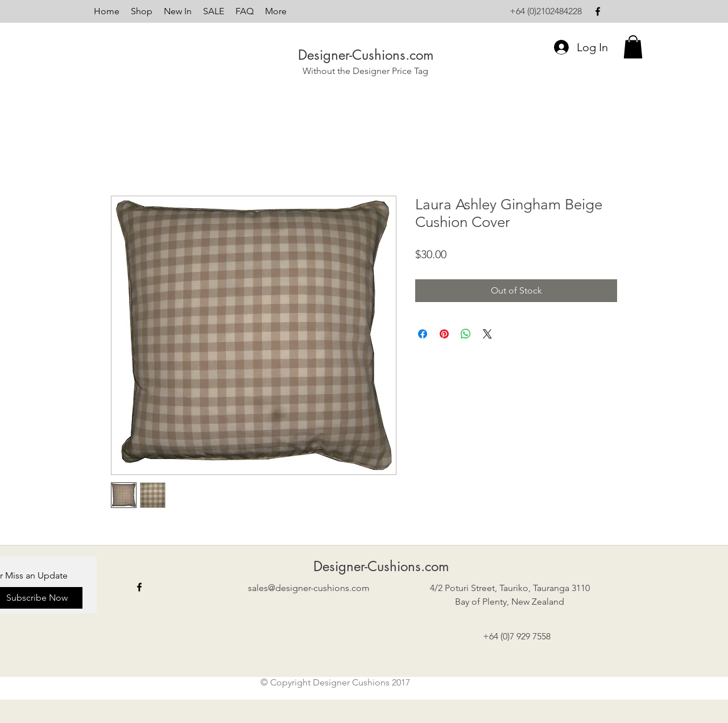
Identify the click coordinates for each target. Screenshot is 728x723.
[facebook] (598, 11)
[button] (633, 47)
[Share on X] (487, 334)
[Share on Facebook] (423, 334)
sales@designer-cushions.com (309, 588)
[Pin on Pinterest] (444, 334)
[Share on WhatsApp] (466, 334)
